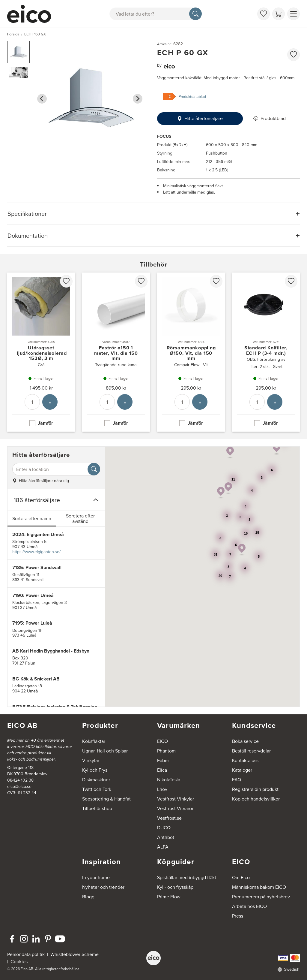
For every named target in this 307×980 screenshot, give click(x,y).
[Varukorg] (279, 14)
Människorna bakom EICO (259, 887)
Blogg (88, 897)
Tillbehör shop (97, 808)
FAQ (237, 780)
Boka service (245, 741)
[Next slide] (138, 99)
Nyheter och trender (103, 887)
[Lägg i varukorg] (50, 402)
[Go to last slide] (42, 99)
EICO (162, 741)
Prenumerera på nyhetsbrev (261, 897)
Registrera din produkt (255, 789)
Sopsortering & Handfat (106, 799)
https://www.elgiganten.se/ (36, 552)
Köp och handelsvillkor (256, 799)
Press (238, 916)
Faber (163, 760)
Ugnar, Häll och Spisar (105, 751)
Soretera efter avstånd (80, 519)
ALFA (163, 847)
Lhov (162, 789)
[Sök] (195, 14)
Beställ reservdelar (251, 751)
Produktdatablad (192, 97)
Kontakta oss (245, 760)
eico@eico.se (19, 787)
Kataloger (242, 770)
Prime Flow (169, 897)
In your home (96, 877)
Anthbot (166, 837)
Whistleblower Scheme (75, 954)
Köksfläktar (94, 741)
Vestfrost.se (169, 818)
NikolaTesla (169, 780)
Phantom (166, 751)
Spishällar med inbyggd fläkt (187, 877)
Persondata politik (26, 954)
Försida (13, 34)
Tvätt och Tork (97, 789)
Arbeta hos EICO (249, 906)
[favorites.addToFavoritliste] (294, 55)
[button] (18, 52)
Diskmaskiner (96, 780)
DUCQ (164, 828)
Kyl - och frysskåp (175, 887)
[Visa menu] (294, 14)
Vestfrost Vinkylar (176, 799)
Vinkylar (91, 760)
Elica (162, 770)
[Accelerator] (32, 14)
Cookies (19, 962)
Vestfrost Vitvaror (175, 808)
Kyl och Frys (95, 770)
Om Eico (241, 877)
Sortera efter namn (32, 519)
